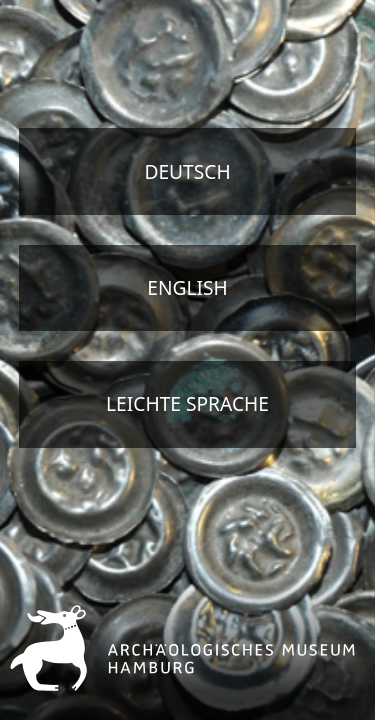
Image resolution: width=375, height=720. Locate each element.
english (187, 287)
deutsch (187, 171)
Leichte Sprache (187, 403)
